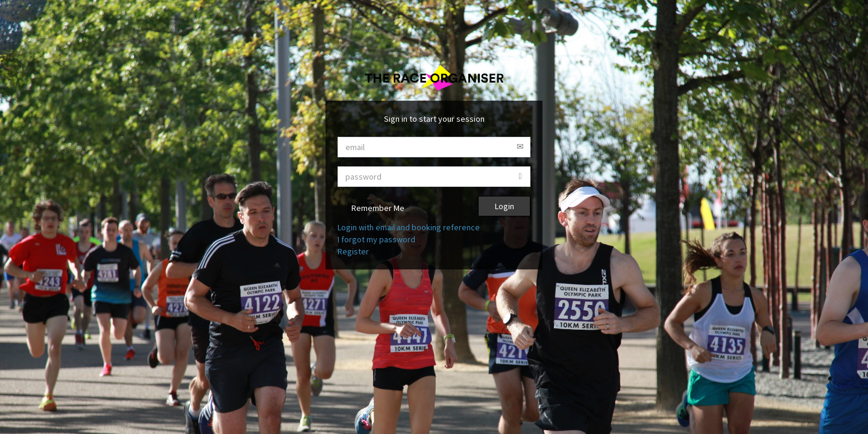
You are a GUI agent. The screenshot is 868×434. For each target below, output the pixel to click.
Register (353, 251)
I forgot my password (376, 239)
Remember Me (371, 209)
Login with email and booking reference (409, 227)
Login (505, 206)
